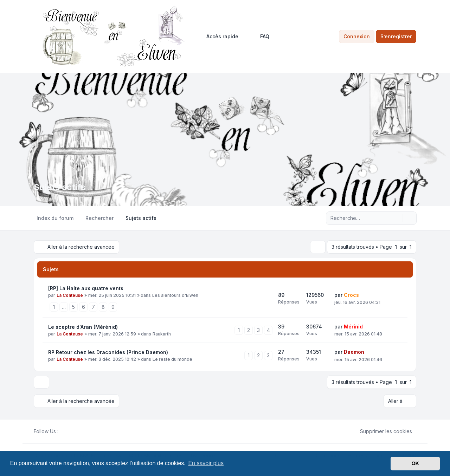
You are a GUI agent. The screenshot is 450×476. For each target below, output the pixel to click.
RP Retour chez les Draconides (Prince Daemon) (108, 352)
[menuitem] (219, 37)
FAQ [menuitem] (260, 37)
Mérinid (353, 327)
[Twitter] (68, 431)
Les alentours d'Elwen (175, 295)
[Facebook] (63, 431)
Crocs (351, 295)
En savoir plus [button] (206, 463)
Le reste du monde (172, 359)
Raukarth (162, 334)
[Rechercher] (397, 218)
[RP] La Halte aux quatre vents (86, 288)
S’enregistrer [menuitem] (396, 36)
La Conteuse (70, 295)
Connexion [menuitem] (357, 36)
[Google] (79, 431)
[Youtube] (74, 431)
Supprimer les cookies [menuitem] (381, 431)
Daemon (354, 352)
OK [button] (415, 463)
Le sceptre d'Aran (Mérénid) (83, 327)
